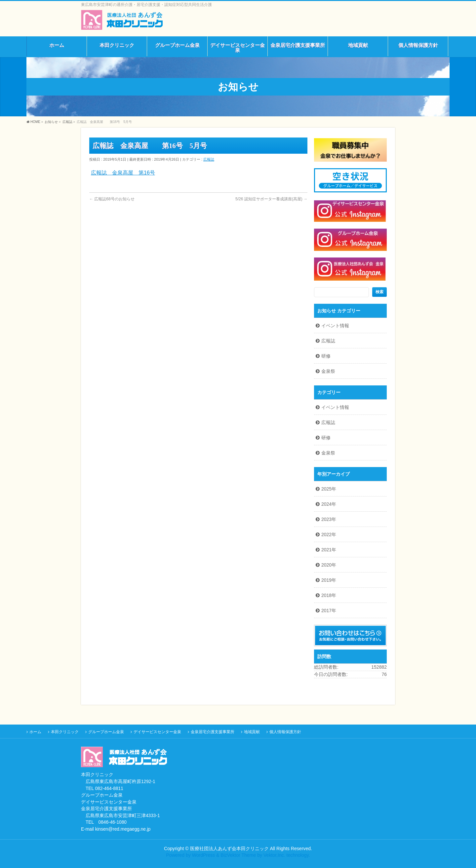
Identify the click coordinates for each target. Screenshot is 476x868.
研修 (326, 356)
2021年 (329, 550)
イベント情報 (335, 326)
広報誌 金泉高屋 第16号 (123, 173)
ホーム (35, 732)
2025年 (329, 489)
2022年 (329, 534)
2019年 (329, 580)
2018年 (329, 595)
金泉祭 (328, 371)
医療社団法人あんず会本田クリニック (229, 848)
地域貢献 (252, 732)
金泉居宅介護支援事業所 (213, 732)
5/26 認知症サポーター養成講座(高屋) (271, 199)
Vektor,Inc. (274, 855)
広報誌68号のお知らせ (112, 199)
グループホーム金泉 (106, 732)
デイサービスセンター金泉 (157, 732)
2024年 (329, 504)
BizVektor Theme (238, 855)
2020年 (329, 565)
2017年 (329, 611)
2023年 (329, 519)
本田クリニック (65, 732)
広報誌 (209, 159)
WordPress (203, 855)
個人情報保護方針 (285, 732)
